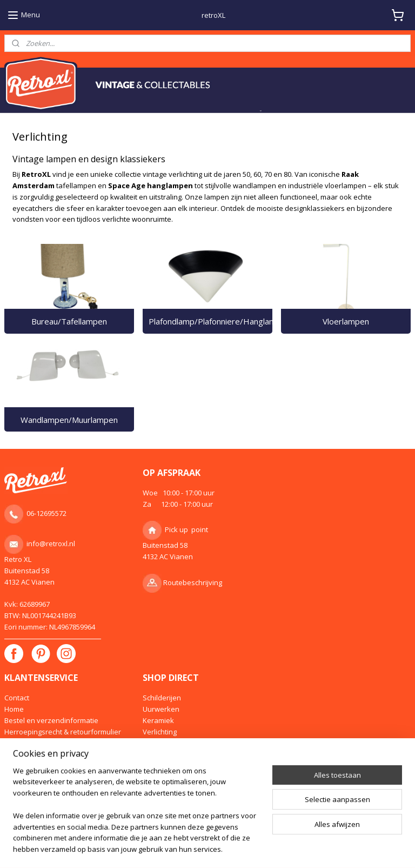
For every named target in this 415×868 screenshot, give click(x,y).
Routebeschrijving (193, 582)
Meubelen (159, 754)
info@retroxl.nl (51, 544)
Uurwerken (161, 709)
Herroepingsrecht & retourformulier (63, 732)
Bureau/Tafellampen (69, 321)
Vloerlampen (346, 321)
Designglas (161, 743)
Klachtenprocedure (36, 777)
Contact (17, 698)
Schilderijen (162, 698)
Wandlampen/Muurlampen (69, 420)
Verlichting (160, 732)
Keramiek (158, 720)
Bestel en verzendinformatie (51, 720)
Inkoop (16, 743)
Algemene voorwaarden (44, 754)
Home (14, 709)
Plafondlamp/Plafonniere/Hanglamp (210, 321)
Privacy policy (26, 765)
